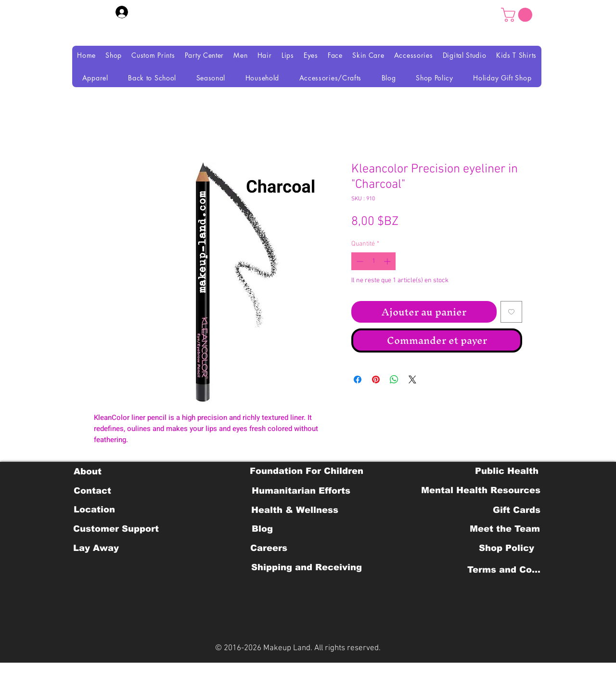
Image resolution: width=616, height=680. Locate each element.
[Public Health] (507, 471)
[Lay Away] (96, 548)
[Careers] (269, 548)
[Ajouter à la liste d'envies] (511, 312)
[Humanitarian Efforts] (301, 491)
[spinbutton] (373, 261)
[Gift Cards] (516, 510)
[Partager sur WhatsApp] (394, 379)
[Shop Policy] (507, 548)
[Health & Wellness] (295, 510)
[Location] (94, 510)
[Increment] (388, 261)
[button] (518, 15)
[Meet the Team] (505, 529)
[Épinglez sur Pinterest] (376, 379)
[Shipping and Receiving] (306, 567)
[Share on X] (412, 379)
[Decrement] (359, 261)
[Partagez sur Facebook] (358, 379)
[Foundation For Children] (307, 471)
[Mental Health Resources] (481, 490)
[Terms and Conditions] (507, 570)
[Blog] (262, 529)
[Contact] (92, 491)
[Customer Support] (116, 529)
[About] (87, 471)
